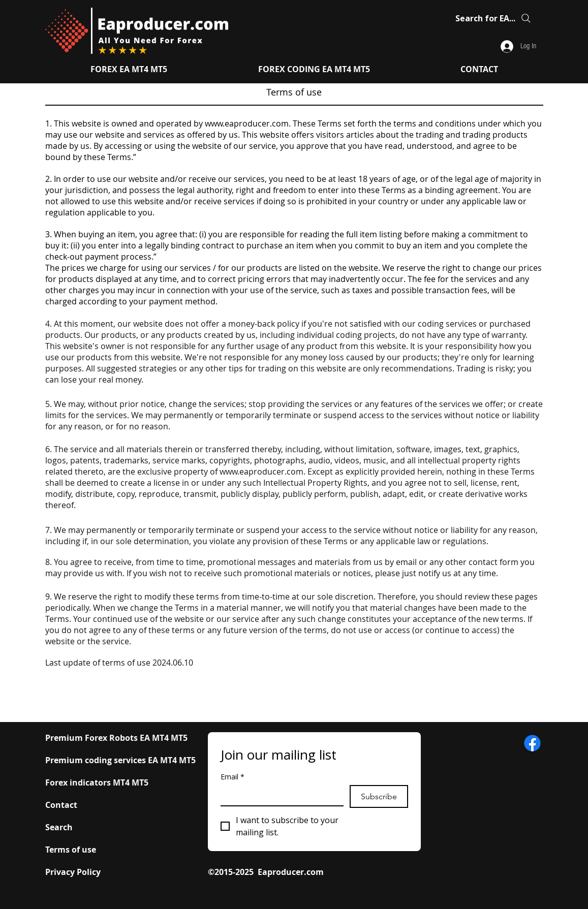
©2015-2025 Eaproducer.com (266, 872)
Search (59, 827)
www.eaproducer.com (247, 123)
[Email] (279, 795)
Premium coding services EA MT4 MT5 (120, 760)
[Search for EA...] (494, 18)
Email (233, 777)
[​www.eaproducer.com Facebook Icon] (532, 743)
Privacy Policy (73, 872)
